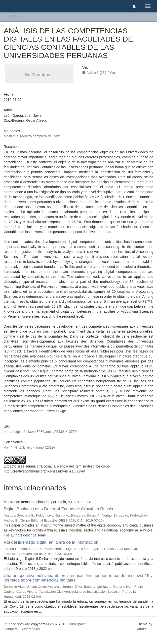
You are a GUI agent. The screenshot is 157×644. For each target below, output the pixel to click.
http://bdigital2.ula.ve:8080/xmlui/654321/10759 (40, 432)
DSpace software (17, 624)
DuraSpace (77, 624)
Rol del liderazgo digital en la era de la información (51, 542)
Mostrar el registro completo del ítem (32, 136)
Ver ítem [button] (16, 17)
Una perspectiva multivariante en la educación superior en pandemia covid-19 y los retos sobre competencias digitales (78, 578)
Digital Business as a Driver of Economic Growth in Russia (58, 509)
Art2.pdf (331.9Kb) (99, 73)
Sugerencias (30, 629)
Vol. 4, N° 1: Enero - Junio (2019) (29, 447)
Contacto (11, 629)
